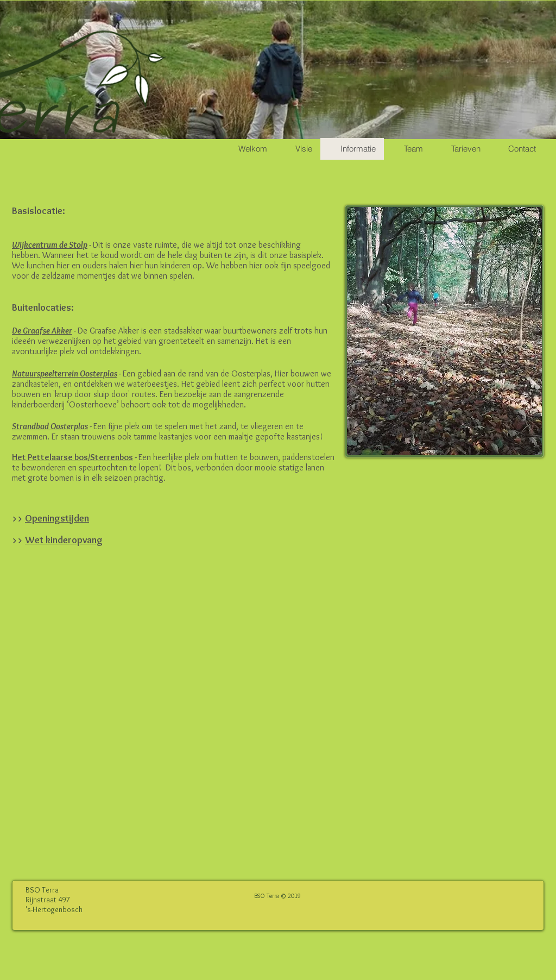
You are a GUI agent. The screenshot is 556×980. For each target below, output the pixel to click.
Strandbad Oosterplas (50, 426)
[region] (444, 331)
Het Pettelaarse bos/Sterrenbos (72, 457)
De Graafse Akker (42, 331)
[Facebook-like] (488, 890)
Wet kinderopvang (64, 540)
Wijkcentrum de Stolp (50, 245)
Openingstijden (57, 518)
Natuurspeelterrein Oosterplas (65, 373)
